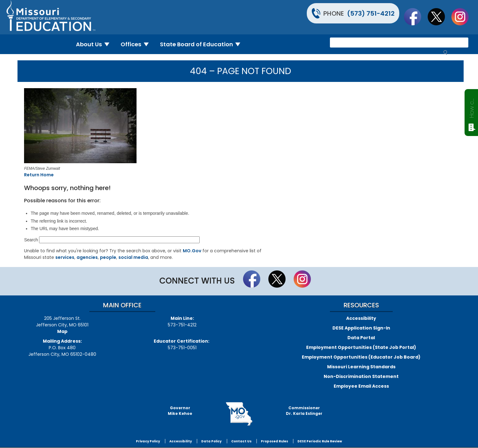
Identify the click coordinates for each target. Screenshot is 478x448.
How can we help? (472, 107)
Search (31, 240)
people (108, 257)
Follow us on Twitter (439, 17)
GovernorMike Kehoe (180, 411)
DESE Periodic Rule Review (320, 441)
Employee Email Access (361, 386)
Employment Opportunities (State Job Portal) (361, 347)
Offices (137, 44)
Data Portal (361, 338)
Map (62, 331)
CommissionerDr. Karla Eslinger (304, 411)
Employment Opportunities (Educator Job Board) (361, 357)
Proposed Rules (274, 441)
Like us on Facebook (416, 17)
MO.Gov (192, 251)
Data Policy (211, 441)
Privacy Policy (148, 441)
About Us (95, 44)
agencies (87, 257)
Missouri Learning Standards (361, 367)
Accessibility (361, 318)
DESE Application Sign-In (361, 328)
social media (133, 257)
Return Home (39, 175)
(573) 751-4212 (371, 13)
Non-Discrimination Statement (361, 376)
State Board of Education (203, 44)
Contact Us (241, 441)
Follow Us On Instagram (463, 17)
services (65, 257)
